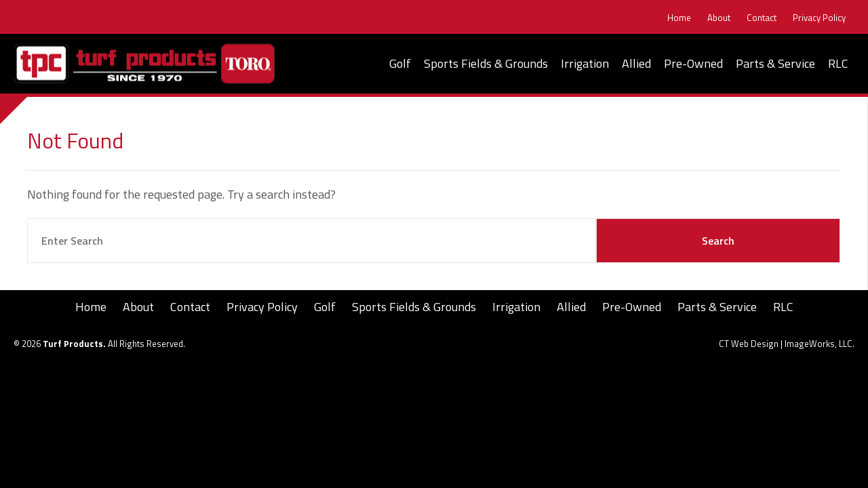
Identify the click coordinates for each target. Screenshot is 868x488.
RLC (838, 63)
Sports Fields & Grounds (486, 63)
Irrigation (585, 63)
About (719, 18)
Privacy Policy (819, 18)
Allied (636, 63)
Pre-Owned (693, 63)
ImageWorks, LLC (818, 344)
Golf (400, 63)
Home (679, 18)
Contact (762, 18)
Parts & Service (775, 63)
